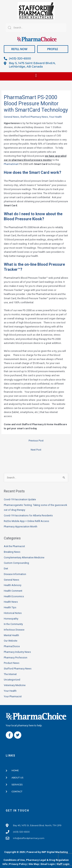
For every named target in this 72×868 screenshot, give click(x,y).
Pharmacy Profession (16, 658)
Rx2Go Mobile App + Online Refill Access (26, 521)
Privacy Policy (18, 864)
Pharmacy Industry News (17, 652)
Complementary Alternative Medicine (24, 557)
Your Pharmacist (13, 696)
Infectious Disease (14, 630)
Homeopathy (11, 619)
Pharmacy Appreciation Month (21, 527)
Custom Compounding (16, 563)
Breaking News (12, 552)
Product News (12, 663)
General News (12, 117)
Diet (6, 569)
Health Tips (10, 607)
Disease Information (15, 574)
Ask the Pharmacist (14, 546)
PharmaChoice (12, 646)
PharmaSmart (11, 164)
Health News (11, 602)
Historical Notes (13, 613)
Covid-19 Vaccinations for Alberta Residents (28, 515)
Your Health (55, 117)
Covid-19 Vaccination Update (20, 499)
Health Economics (14, 596)
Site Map (34, 864)
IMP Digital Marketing (55, 852)
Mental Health (11, 635)
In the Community (13, 624)
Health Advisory (13, 585)
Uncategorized (12, 680)
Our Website (11, 641)
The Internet (10, 674)
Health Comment (13, 591)
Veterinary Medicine (15, 685)
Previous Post (36, 441)
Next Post (36, 450)
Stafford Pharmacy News (34, 117)
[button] (36, 75)
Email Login (48, 864)
